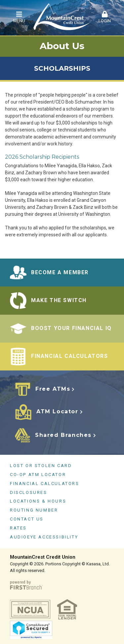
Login (105, 17)
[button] (19, 18)
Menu (19, 17)
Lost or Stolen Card (41, 466)
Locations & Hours (38, 501)
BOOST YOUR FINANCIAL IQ (71, 328)
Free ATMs (53, 389)
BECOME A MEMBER (60, 272)
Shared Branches (63, 435)
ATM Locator (57, 411)
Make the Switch (59, 300)
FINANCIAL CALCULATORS (70, 356)
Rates (18, 528)
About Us (62, 46)
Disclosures (29, 492)
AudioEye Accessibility (44, 537)
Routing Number (34, 510)
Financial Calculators (45, 483)
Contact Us (27, 519)
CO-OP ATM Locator (38, 475)
